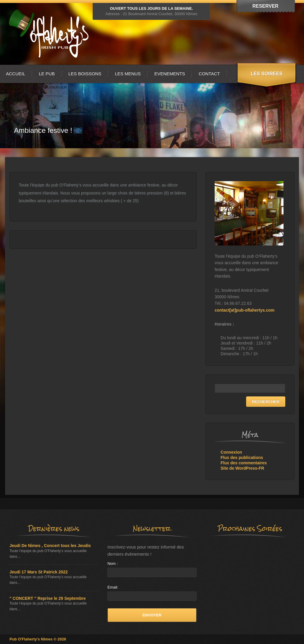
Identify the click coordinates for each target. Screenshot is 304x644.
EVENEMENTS (170, 74)
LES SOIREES (267, 74)
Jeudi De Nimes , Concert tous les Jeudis (50, 546)
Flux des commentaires (244, 463)
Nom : (113, 563)
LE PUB (47, 74)
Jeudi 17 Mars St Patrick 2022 (39, 572)
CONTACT (209, 74)
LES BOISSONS (85, 74)
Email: (113, 587)
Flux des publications (242, 458)
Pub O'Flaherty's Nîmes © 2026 (38, 639)
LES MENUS (128, 74)
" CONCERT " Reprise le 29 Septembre (48, 598)
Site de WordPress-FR (242, 468)
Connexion (231, 452)
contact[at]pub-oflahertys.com (244, 310)
